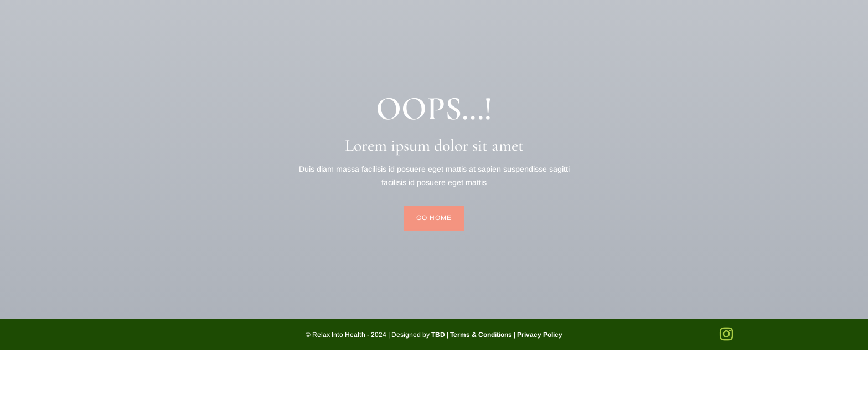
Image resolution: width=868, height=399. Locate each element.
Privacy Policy (540, 335)
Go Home (434, 218)
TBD (438, 335)
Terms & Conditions (481, 335)
